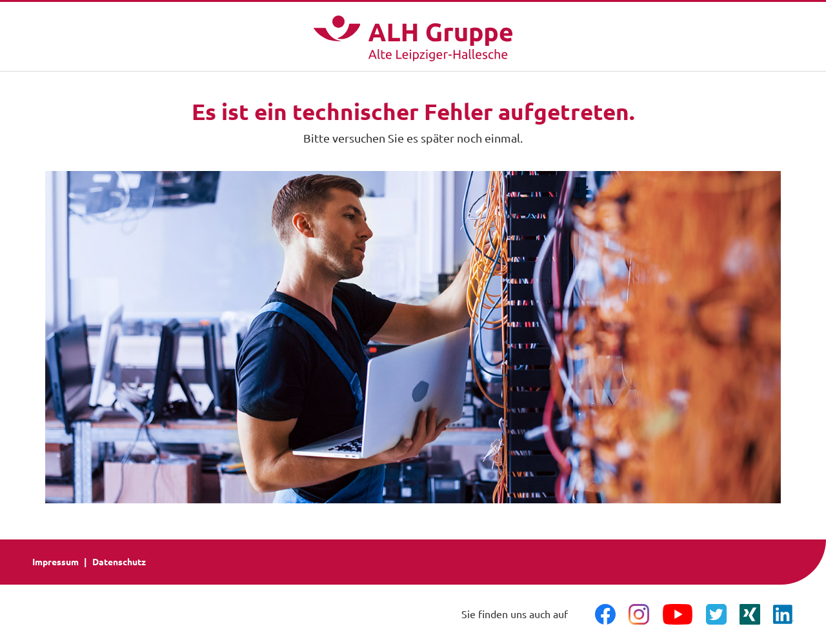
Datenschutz (119, 562)
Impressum (55, 562)
